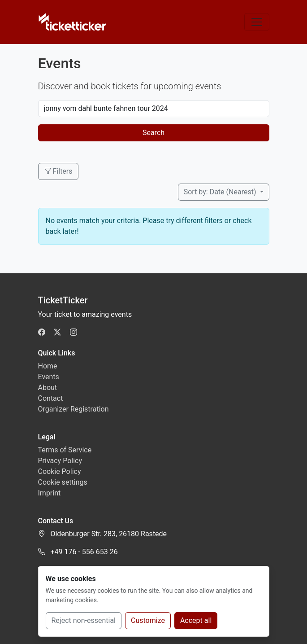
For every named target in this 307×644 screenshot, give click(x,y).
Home (48, 366)
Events (49, 377)
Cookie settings (63, 482)
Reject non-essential (84, 620)
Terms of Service (65, 450)
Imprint (50, 493)
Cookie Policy (60, 471)
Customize (148, 620)
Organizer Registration (74, 409)
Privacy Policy (60, 461)
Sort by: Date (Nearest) (221, 192)
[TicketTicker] (73, 22)
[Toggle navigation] (257, 22)
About (48, 388)
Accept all (196, 620)
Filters (58, 171)
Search (153, 133)
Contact (51, 398)
